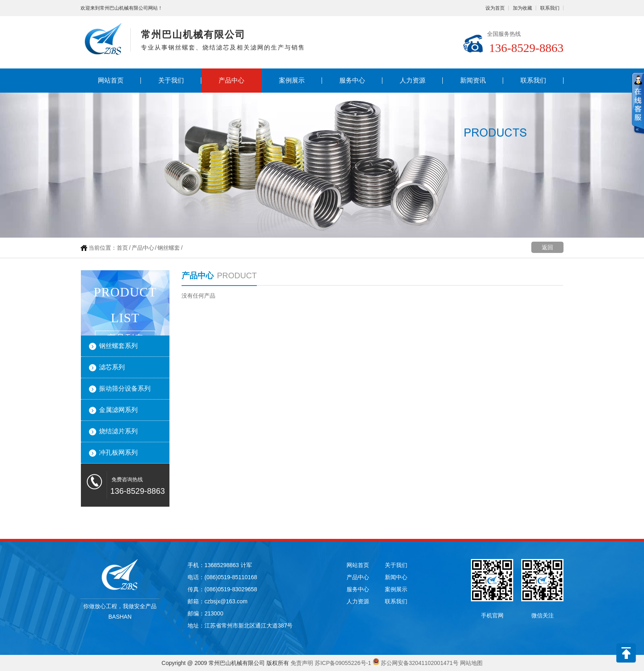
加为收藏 (522, 8)
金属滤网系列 (118, 410)
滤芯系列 (112, 367)
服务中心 (352, 80)
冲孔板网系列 (118, 453)
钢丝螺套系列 (118, 346)
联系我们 (550, 8)
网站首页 (111, 80)
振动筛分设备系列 (125, 388)
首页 (122, 248)
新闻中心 (396, 577)
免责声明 (302, 663)
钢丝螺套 (169, 248)
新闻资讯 (473, 80)
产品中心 (231, 80)
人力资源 (413, 80)
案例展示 (292, 80)
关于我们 (171, 80)
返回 (547, 247)
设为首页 (495, 8)
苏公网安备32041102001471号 (420, 663)
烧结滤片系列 (118, 431)
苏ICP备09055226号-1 (343, 663)
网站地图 (471, 663)
